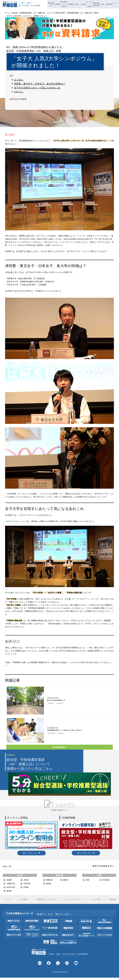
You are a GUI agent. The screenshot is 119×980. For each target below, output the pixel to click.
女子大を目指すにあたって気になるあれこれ (36, 88)
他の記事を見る (59, 747)
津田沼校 (106, 880)
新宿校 (9, 891)
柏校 (88, 880)
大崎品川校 (11, 884)
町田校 (26, 887)
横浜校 (49, 884)
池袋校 (9, 880)
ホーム (9, 899)
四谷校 (26, 880)
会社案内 (24, 899)
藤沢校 (66, 880)
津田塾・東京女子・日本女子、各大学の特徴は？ (38, 84)
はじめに (18, 80)
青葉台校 (50, 880)
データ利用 (96, 899)
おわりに (18, 92)
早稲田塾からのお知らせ (46, 899)
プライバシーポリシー (74, 899)
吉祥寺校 (27, 884)
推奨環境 (113, 899)
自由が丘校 (11, 887)
